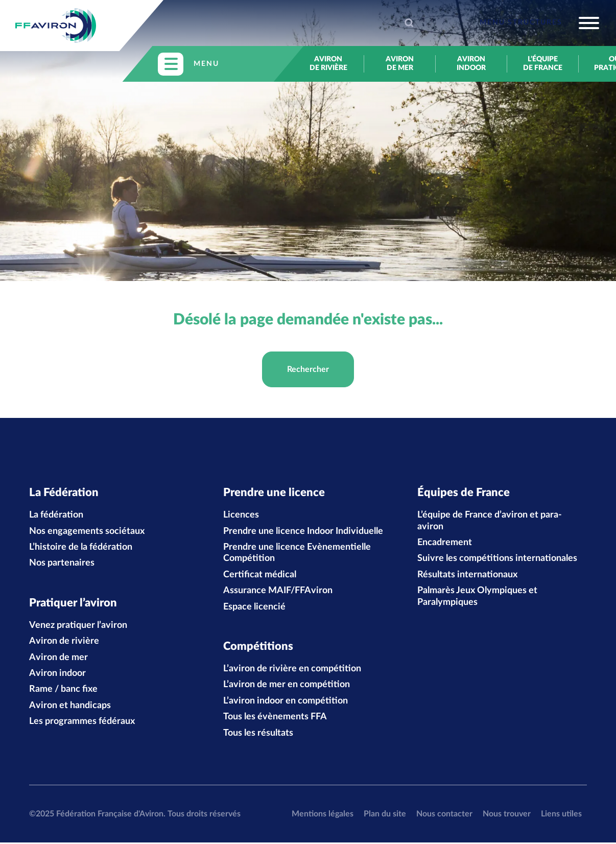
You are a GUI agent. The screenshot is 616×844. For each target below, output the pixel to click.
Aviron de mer (400, 64)
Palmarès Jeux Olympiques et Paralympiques (477, 597)
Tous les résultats (258, 734)
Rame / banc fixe (63, 691)
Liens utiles (561, 815)
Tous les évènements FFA (275, 718)
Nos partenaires (62, 564)
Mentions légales (323, 815)
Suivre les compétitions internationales (497, 559)
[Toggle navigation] (539, 23)
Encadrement (445, 543)
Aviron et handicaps (70, 707)
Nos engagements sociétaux (87, 532)
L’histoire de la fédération (81, 548)
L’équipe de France (543, 64)
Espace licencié (254, 607)
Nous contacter (444, 815)
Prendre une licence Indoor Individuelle (303, 532)
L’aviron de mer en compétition (287, 686)
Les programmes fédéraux (82, 723)
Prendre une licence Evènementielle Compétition (297, 553)
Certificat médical (260, 575)
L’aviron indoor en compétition (286, 702)
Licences (241, 515)
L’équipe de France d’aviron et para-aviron (490, 521)
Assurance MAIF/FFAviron (278, 591)
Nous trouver (507, 815)
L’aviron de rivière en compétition (292, 670)
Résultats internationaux (467, 575)
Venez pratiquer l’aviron (78, 626)
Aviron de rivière (328, 64)
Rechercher (308, 369)
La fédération (56, 515)
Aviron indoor (471, 64)
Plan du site (385, 815)
